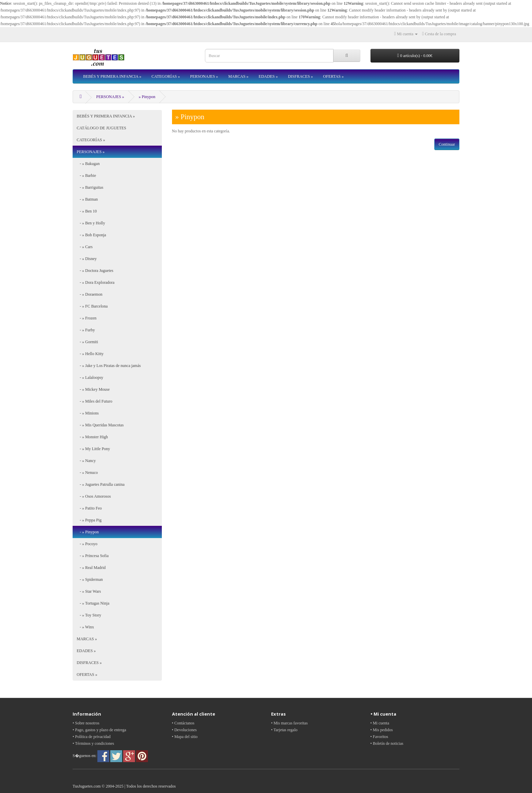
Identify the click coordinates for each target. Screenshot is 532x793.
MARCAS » (239, 76)
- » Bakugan (88, 164)
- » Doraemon (90, 294)
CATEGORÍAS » (166, 76)
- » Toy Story (89, 615)
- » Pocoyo (87, 544)
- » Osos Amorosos (94, 496)
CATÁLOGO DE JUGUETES (101, 128)
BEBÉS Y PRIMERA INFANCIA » (112, 76)
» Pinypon (147, 97)
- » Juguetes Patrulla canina (101, 484)
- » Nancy (86, 461)
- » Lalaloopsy (90, 377)
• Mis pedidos (382, 730)
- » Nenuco (87, 473)
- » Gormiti (87, 342)
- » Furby (86, 330)
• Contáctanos (183, 723)
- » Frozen (87, 318)
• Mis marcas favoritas (289, 723)
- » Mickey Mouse (93, 389)
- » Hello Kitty (90, 354)
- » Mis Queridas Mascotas (100, 425)
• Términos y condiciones (93, 743)
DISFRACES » (301, 76)
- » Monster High (92, 437)
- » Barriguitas (90, 187)
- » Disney (87, 259)
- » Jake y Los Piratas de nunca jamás (109, 366)
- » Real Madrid (91, 568)
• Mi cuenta (380, 723)
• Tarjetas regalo (284, 730)
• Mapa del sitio (185, 737)
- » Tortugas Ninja (93, 603)
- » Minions (88, 413)
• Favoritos (379, 737)
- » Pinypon (88, 532)
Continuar (447, 144)
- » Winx (85, 627)
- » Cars (85, 247)
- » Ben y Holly (91, 223)
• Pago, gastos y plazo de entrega (99, 730)
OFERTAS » (333, 76)
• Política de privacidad (92, 737)
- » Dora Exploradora (96, 282)
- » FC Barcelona (92, 306)
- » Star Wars (89, 591)
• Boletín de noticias (387, 743)
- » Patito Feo (89, 508)
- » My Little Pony (93, 449)
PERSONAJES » (204, 76)
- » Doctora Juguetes (95, 271)
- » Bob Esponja (91, 235)
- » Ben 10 (87, 211)
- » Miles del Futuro (94, 401)
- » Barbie (86, 176)
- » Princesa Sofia (93, 556)
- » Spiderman (90, 579)
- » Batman (87, 199)
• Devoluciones (184, 730)
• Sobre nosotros (86, 723)
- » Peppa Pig (89, 520)
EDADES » (268, 76)
